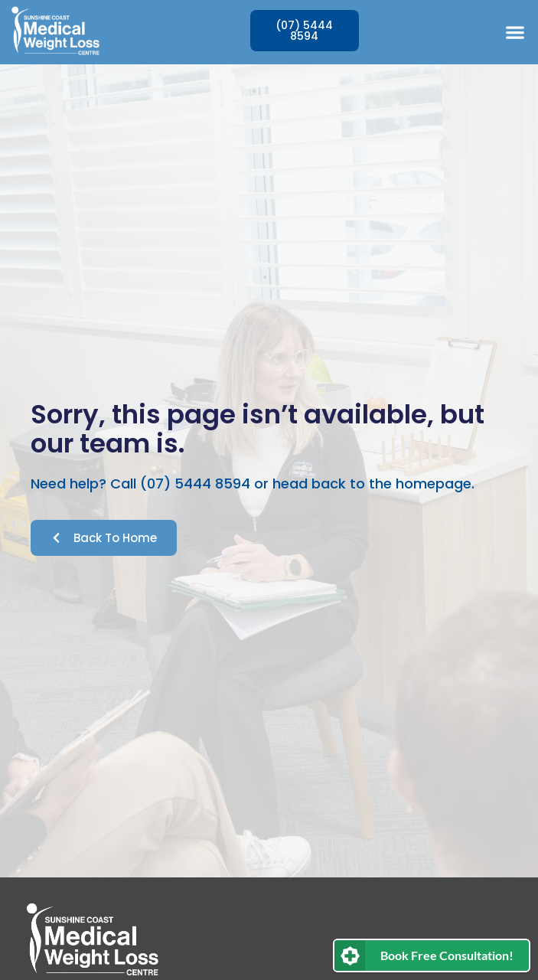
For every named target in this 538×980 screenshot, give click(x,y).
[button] (515, 32)
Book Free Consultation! (447, 955)
